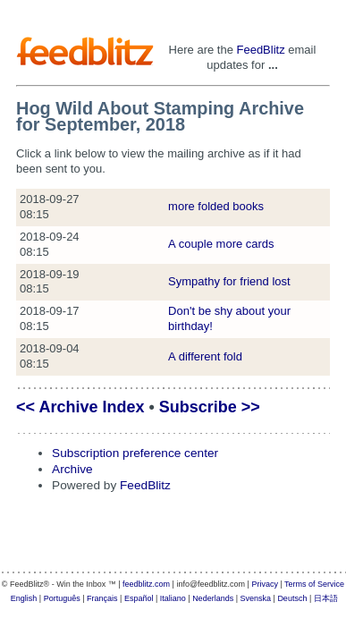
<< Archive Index (80, 407)
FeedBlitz (260, 50)
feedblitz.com (146, 584)
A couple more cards (221, 244)
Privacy (265, 584)
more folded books (216, 206)
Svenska (256, 598)
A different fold (205, 356)
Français (102, 598)
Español (139, 598)
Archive (72, 469)
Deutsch (292, 598)
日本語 (326, 598)
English (24, 598)
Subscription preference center (135, 453)
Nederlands (213, 598)
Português (62, 598)
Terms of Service (314, 584)
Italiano (173, 598)
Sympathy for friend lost (229, 281)
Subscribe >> (210, 407)
